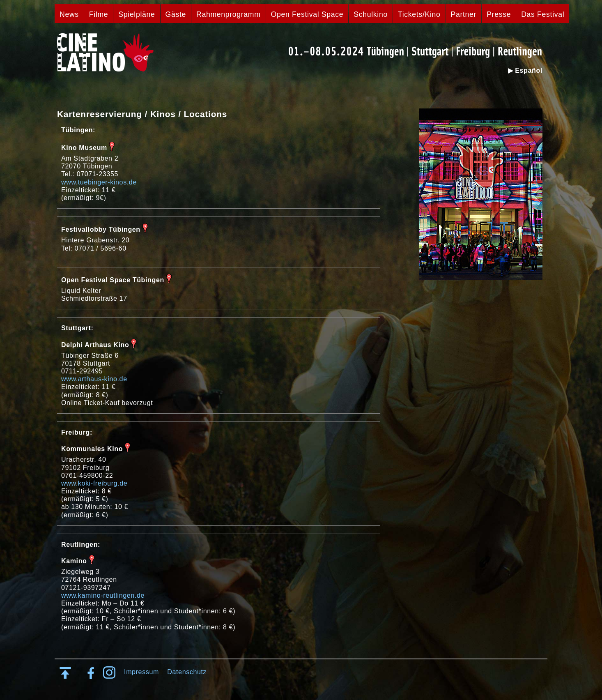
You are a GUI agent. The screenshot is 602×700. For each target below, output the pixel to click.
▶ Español (525, 70)
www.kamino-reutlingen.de (103, 595)
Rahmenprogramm (229, 14)
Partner (464, 14)
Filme (99, 14)
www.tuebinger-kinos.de (99, 182)
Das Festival (543, 14)
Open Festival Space (307, 14)
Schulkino (371, 14)
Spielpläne (137, 14)
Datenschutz (187, 672)
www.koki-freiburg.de (94, 483)
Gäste (176, 14)
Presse (499, 14)
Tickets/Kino (419, 14)
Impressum (141, 672)
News (69, 14)
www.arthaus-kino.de (94, 379)
